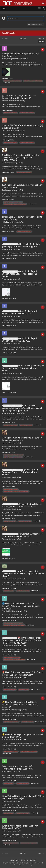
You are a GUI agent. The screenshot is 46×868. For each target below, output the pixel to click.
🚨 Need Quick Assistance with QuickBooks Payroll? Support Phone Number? (22, 674)
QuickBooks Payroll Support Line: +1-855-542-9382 (20, 312)
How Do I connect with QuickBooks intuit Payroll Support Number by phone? (23, 574)
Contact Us (25, 860)
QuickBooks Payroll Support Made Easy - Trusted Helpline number (20, 274)
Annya (4, 249)
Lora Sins (5, 373)
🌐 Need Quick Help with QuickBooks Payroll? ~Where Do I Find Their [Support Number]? (21, 606)
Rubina (4, 443)
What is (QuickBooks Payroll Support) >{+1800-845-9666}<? (20, 827)
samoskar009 (7, 59)
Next (39, 39)
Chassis (25, 59)
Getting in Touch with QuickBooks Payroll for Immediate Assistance (23, 439)
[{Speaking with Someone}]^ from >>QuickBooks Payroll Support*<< (20, 472)
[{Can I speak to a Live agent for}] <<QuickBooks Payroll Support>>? (18, 768)
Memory (22, 101)
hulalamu (5, 101)
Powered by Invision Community (23, 865)
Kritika (4, 771)
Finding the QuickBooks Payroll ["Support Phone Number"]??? (22, 505)
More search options (35, 25)
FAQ (21, 163)
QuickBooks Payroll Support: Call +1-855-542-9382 (20, 340)
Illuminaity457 (7, 579)
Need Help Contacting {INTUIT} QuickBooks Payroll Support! (21, 245)
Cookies (33, 860)
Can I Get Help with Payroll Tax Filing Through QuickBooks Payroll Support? (23, 368)
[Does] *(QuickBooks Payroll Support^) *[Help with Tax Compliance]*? (23, 797)
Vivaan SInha (6, 413)
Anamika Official (7, 611)
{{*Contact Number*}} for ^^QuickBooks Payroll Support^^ (22, 535)
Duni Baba (5, 163)
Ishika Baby (6, 222)
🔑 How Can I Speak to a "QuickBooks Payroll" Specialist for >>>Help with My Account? (20, 705)
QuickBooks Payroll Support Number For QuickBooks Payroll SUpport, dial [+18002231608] (21, 158)
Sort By (41, 41)
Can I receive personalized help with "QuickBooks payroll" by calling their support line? (22, 408)
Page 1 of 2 (23, 39)
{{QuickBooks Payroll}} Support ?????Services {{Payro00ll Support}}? (19, 97)
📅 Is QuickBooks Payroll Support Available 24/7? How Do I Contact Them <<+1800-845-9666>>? (22, 640)
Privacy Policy (15, 860)
